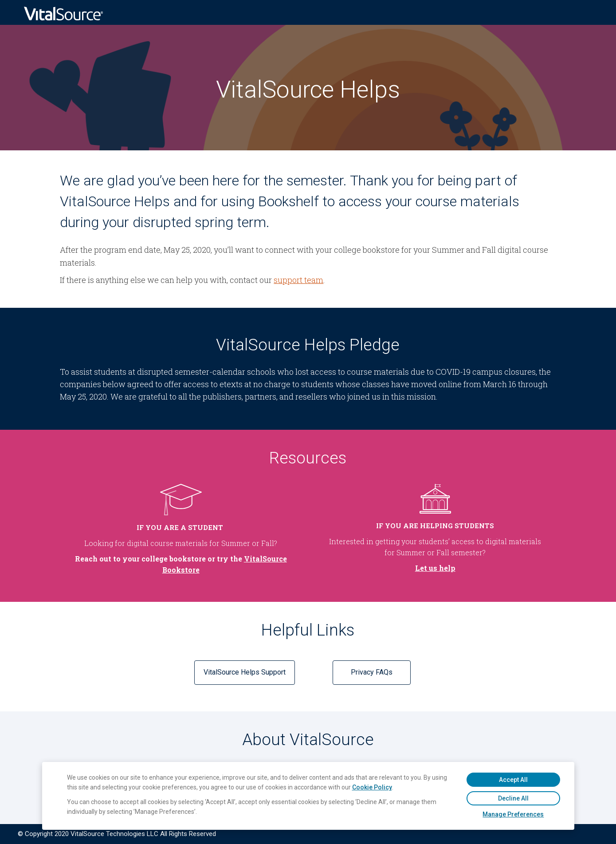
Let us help (435, 568)
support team (298, 280)
